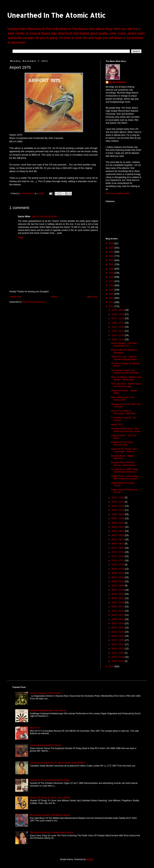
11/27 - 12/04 (118, 327)
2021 (112, 264)
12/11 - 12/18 (118, 318)
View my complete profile (118, 193)
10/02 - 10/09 (118, 514)
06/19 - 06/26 (118, 573)
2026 (112, 243)
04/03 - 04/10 (118, 619)
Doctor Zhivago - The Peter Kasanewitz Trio (124, 344)
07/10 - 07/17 (118, 560)
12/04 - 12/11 (118, 323)
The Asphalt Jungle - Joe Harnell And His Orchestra (125, 372)
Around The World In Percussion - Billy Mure (123, 412)
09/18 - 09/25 (118, 523)
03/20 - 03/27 (118, 628)
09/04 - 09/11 (118, 527)
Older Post (92, 297)
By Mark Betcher (118, 82)
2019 (112, 273)
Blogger (90, 859)
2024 (112, 252)
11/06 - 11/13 (118, 339)
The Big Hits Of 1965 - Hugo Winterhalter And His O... (125, 471)
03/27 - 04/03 (118, 623)
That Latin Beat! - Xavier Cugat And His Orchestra (126, 385)
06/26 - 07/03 (118, 569)
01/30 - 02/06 (118, 653)
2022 (112, 260)
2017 (112, 281)
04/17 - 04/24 (118, 611)
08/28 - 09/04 (118, 531)
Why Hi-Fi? (35, 728)
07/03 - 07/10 (118, 565)
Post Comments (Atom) (34, 302)
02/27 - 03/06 (118, 640)
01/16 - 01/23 (118, 661)
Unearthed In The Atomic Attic (56, 15)
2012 (112, 302)
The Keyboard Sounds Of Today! (45, 745)
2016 (112, 285)
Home (54, 297)
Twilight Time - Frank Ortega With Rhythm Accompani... (125, 477)
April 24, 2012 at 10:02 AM (44, 217)
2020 (112, 269)
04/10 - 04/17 (118, 615)
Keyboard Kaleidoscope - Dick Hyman (48, 710)
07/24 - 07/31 (118, 552)
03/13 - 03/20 (118, 632)
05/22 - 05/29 (118, 590)
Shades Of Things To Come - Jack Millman (50, 798)
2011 (112, 306)
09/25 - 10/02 (118, 519)
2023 (112, 256)
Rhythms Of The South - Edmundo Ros (123, 444)
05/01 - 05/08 (118, 602)
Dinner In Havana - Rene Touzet (45, 693)
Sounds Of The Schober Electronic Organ (50, 780)
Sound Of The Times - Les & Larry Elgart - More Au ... (125, 450)
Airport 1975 (117, 424)
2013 (112, 298)
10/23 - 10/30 (118, 502)
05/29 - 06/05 (118, 586)
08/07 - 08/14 (118, 544)
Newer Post (16, 297)
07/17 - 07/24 (118, 556)
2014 (112, 294)
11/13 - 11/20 (118, 335)
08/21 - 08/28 (118, 535)
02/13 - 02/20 (118, 649)
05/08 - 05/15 (118, 598)
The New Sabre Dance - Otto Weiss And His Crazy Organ (126, 430)
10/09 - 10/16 (118, 510)
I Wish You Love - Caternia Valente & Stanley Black (124, 358)
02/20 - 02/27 (118, 644)
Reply (21, 238)
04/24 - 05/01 (118, 607)
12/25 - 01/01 (118, 310)
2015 (112, 290)
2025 (112, 248)
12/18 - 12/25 (118, 314)
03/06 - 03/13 (118, 636)
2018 (112, 277)
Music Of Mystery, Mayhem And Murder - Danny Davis (126, 378)
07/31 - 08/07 (118, 548)
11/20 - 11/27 (118, 331)
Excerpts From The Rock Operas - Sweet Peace (123, 464)
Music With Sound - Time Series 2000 (123, 399)
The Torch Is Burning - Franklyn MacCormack (51, 832)
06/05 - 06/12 (118, 581)
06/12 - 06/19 (118, 577)
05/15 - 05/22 (118, 594)
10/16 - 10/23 (118, 506)
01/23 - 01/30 (118, 657)
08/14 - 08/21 (118, 539)
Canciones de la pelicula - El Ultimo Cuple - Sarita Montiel (57, 763)
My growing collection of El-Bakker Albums (50, 815)
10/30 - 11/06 (118, 498)
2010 (112, 667)
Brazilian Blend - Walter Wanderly (122, 457)
